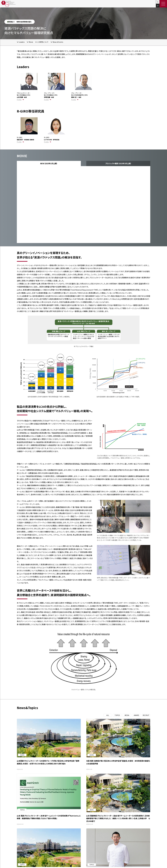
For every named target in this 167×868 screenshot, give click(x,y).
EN (158, 2)
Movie (31, 42)
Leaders (22, 42)
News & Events (58, 42)
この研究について (43, 42)
